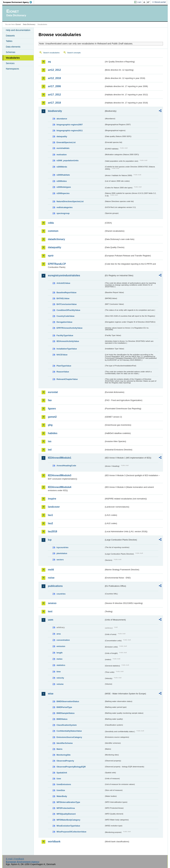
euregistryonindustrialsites (64, 275)
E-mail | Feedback (15, 859)
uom (51, 620)
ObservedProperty (65, 761)
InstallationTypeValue (67, 349)
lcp (50, 540)
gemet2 (52, 417)
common (53, 231)
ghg (50, 425)
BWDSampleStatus (65, 713)
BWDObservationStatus (68, 701)
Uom (59, 779)
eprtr (51, 256)
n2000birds (62, 167)
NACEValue (62, 355)
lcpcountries (62, 547)
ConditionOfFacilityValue (68, 310)
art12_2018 (54, 78)
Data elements (13, 47)
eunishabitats (63, 148)
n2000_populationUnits (67, 160)
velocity (60, 678)
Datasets (10, 36)
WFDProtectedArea (66, 808)
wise (51, 694)
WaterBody (62, 796)
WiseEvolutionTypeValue (68, 826)
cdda (51, 223)
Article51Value (63, 283)
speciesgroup (63, 213)
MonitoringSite (63, 755)
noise (51, 578)
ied (50, 450)
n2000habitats (63, 175)
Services (10, 63)
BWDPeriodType (64, 707)
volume (60, 684)
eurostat (53, 392)
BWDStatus (62, 719)
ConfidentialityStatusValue (69, 731)
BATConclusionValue (66, 304)
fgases (52, 409)
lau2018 (52, 531)
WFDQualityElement (66, 814)
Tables (9, 41)
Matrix (59, 749)
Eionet (18, 24)
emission (61, 646)
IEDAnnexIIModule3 (60, 475)
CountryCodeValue (65, 316)
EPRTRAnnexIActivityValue (69, 328)
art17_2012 (54, 95)
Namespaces (12, 69)
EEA (19, 2)
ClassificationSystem (67, 725)
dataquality (62, 136)
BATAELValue (63, 298)
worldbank (54, 842)
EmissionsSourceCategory (69, 737)
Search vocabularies (51, 53)
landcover (54, 507)
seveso (52, 603)
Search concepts (74, 53)
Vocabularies (13, 58)
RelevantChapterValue (67, 379)
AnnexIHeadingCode (66, 466)
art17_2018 (54, 103)
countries (61, 594)
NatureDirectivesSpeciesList (70, 201)
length (59, 653)
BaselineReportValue (66, 292)
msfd (51, 570)
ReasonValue (63, 372)
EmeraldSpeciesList (66, 142)
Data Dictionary (29, 24)
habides (53, 433)
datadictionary (56, 239)
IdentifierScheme (65, 743)
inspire (52, 499)
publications (55, 586)
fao (50, 400)
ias (50, 441)
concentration (63, 640)
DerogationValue (64, 322)
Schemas (10, 52)
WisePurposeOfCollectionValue (71, 832)
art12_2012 (54, 70)
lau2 (50, 523)
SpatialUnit (62, 773)
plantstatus (62, 553)
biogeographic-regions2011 (70, 131)
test (50, 611)
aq (49, 62)
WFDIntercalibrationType (68, 802)
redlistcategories (64, 207)
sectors (60, 560)
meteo (59, 659)
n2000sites (62, 181)
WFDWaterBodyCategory (68, 820)
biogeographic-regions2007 (70, 125)
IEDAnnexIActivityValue (68, 341)
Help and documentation (18, 30)
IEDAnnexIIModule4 (60, 487)
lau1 (50, 515)
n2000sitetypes (64, 187)
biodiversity (55, 111)
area (58, 634)
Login (139, 2)
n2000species (63, 193)
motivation (62, 155)
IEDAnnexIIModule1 (60, 458)
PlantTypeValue (64, 366)
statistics (61, 665)
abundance (62, 119)
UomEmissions (64, 784)
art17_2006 (54, 86)
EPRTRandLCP (57, 264)
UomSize (61, 790)
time (58, 672)
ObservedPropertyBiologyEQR (71, 767)
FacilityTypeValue (65, 335)
